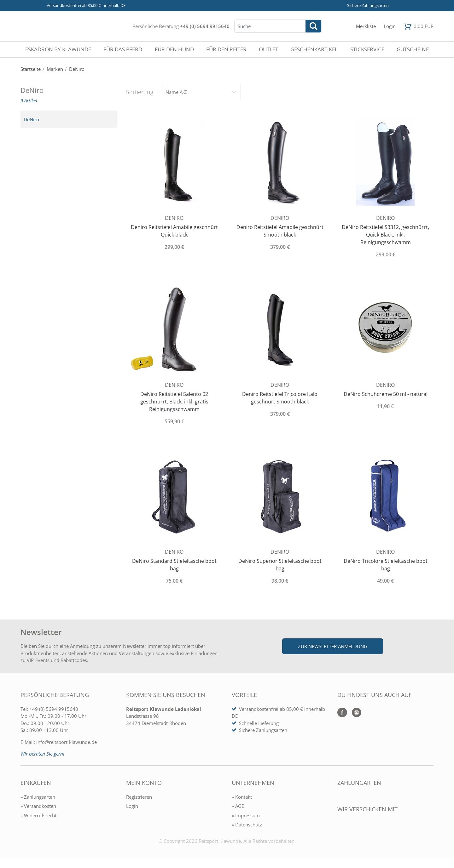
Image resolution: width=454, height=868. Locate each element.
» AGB (238, 806)
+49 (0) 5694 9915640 (205, 26)
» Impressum (246, 815)
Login (132, 806)
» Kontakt (242, 797)
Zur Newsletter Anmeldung (333, 646)
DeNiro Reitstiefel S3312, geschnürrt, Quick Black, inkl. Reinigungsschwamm (385, 235)
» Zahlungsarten (38, 797)
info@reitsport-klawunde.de (67, 742)
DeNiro (31, 119)
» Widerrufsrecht (38, 815)
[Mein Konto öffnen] (390, 26)
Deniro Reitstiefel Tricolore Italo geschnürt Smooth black (280, 398)
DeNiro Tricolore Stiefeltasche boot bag (386, 565)
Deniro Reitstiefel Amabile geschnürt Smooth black (280, 231)
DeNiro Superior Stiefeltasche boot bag (280, 565)
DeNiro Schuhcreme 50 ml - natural (386, 394)
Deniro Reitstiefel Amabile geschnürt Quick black (174, 231)
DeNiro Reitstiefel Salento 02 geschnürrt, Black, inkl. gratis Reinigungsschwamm (174, 402)
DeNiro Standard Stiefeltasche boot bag (174, 565)
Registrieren (139, 797)
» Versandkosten (38, 806)
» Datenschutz (247, 825)
